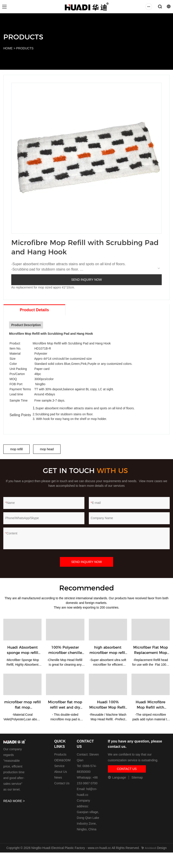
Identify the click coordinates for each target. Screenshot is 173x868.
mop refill (16, 449)
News (58, 777)
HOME (8, 48)
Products (60, 754)
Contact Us (62, 783)
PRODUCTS (25, 48)
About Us (61, 772)
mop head (47, 449)
